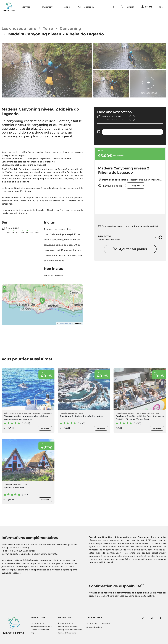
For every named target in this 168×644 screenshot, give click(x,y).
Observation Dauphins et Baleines (25, 413)
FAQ (32, 633)
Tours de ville (128, 413)
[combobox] (136, 185)
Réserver (45, 428)
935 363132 (105, 624)
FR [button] (160, 7)
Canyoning (70, 28)
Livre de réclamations (40, 630)
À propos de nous (65, 623)
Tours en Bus (153, 413)
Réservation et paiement (41, 626)
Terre (48, 28)
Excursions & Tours (75, 413)
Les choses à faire (19, 28)
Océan (6, 413)
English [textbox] (136, 185)
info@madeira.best (94, 627)
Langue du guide (110, 185)
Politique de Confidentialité (70, 630)
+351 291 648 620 (92, 624)
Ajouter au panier (130, 249)
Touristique (141, 413)
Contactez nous (37, 623)
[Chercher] (98, 7)
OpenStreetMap (65, 324)
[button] (33, 7)
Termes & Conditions (67, 633)
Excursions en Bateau (51, 413)
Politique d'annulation (68, 626)
